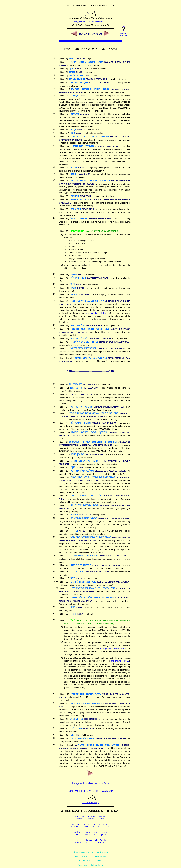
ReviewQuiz (77, 833)
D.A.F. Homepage (91, 801)
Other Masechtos (81, 852)
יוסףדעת (95, 833)
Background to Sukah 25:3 (97, 313)
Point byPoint (103, 817)
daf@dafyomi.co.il (82, 22)
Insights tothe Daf (79, 817)
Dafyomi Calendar (98, 856)
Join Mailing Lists (100, 852)
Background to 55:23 (120, 661)
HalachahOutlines (75, 825)
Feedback (82, 865)
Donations (98, 860)
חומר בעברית (84, 860)
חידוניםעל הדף (104, 833)
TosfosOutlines (86, 825)
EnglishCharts (96, 825)
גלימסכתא (78, 841)
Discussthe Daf (88, 841)
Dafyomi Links (97, 865)
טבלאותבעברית (87, 833)
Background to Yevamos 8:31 (114, 648)
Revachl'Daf (107, 825)
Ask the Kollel (81, 856)
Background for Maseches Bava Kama (90, 783)
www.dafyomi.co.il (99, 22)
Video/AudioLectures (100, 841)
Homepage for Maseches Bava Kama (90, 791)
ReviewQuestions (91, 817)
